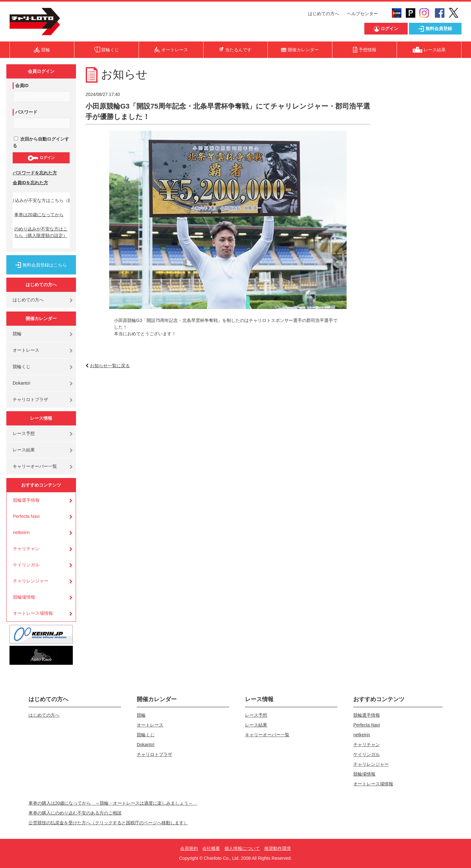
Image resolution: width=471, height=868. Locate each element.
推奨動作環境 (278, 848)
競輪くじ (22, 367)
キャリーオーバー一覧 (35, 466)
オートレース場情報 (33, 613)
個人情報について (242, 848)
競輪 (17, 334)
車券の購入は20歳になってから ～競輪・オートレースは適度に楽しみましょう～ (113, 803)
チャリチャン (26, 549)
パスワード (26, 112)
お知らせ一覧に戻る (110, 366)
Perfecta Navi (26, 516)
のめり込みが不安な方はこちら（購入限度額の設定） (41, 232)
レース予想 (24, 433)
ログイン (41, 158)
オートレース (26, 350)
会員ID (22, 85)
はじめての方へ (323, 14)
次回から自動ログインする (41, 142)
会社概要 (211, 848)
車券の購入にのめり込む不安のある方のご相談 (75, 813)
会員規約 (189, 848)
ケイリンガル (26, 565)
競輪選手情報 (26, 500)
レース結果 (24, 450)
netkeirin (21, 532)
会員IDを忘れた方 (30, 183)
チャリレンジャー (31, 581)
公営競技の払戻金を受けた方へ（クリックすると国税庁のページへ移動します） (108, 823)
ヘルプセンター (362, 14)
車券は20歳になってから (39, 215)
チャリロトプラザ (30, 399)
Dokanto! (22, 383)
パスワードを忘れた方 (35, 173)
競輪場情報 (24, 597)
